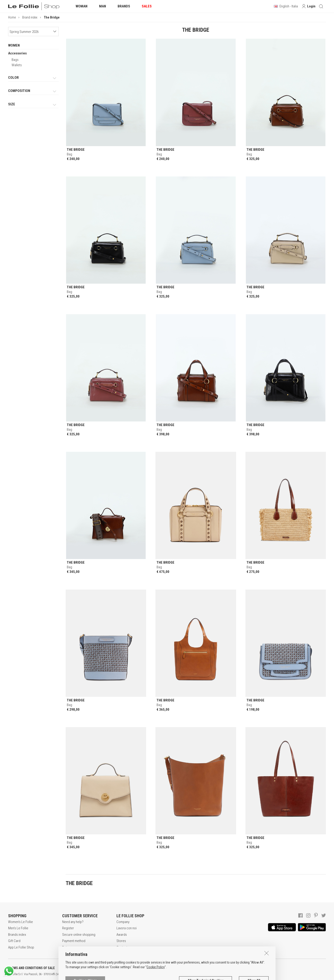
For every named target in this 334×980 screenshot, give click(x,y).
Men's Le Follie (18, 928)
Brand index (30, 17)
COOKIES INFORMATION (126, 968)
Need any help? (73, 922)
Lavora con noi (127, 928)
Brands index (17, 935)
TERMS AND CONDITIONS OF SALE (31, 968)
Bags (15, 60)
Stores (121, 941)
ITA (159, 974)
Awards (122, 935)
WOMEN (14, 45)
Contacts (123, 947)
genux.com (149, 974)
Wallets (17, 65)
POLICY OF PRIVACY (82, 968)
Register (68, 928)
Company (123, 922)
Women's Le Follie (21, 922)
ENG (165, 974)
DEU (170, 974)
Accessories (17, 53)
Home (12, 17)
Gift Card (14, 941)
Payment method (74, 941)
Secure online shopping (79, 935)
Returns (67, 947)
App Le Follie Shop (21, 947)
